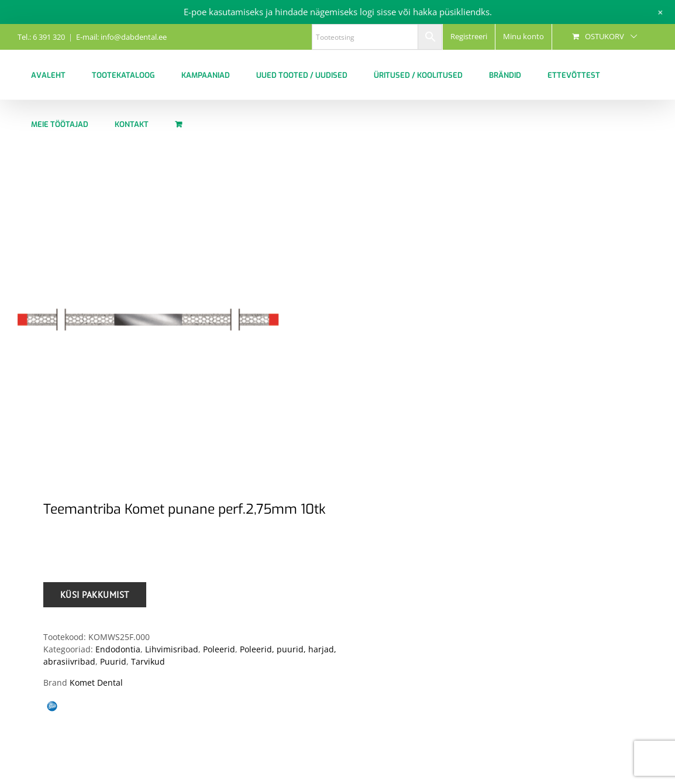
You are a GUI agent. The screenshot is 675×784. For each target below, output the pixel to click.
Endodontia (118, 649)
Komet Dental (96, 682)
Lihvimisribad (172, 649)
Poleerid (219, 649)
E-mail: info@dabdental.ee (121, 37)
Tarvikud (148, 661)
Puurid (113, 661)
